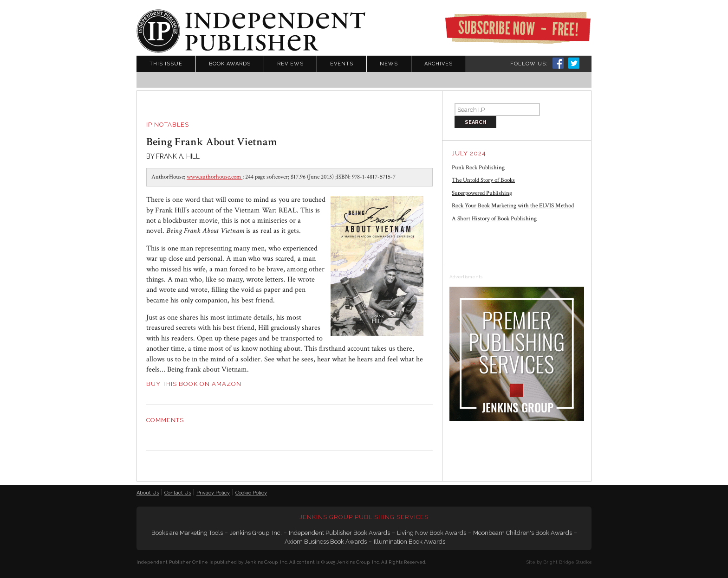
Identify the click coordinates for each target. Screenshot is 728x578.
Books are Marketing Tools (187, 533)
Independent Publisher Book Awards (339, 533)
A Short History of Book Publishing (494, 219)
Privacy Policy (213, 493)
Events (342, 64)
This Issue (166, 64)
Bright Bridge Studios (567, 562)
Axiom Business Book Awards (326, 542)
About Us (148, 493)
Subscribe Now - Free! (518, 28)
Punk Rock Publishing (478, 168)
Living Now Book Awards (432, 533)
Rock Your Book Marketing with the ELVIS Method (513, 206)
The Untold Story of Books (483, 180)
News (389, 64)
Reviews (290, 64)
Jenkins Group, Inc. (256, 533)
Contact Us (178, 493)
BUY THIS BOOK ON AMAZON (194, 384)
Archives (439, 64)
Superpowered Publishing (482, 193)
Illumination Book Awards (409, 542)
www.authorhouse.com (214, 177)
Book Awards (230, 64)
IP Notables (168, 125)
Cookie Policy (251, 493)
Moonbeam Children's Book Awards (523, 533)
